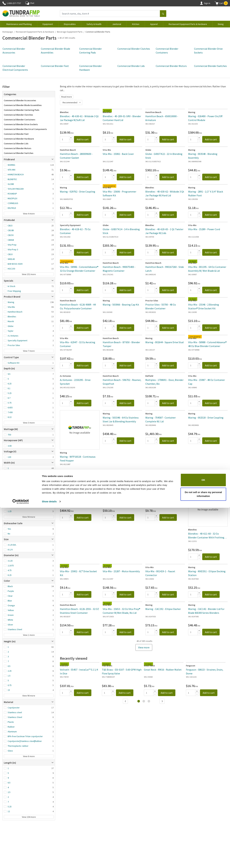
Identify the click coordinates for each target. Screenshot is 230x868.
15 (9, 690)
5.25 (10, 393)
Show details (49, 862)
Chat (30, 3)
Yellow (11, 610)
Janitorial (117, 24)
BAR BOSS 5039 (15, 264)
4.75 (10, 570)
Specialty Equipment (17, 340)
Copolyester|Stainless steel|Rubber (25, 741)
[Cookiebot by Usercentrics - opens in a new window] (21, 862)
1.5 (9, 676)
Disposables (70, 24)
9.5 (9, 374)
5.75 (10, 403)
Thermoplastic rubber (18, 746)
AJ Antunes (13, 336)
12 (9, 811)
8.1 (9, 388)
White (10, 620)
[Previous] (126, 702)
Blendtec (12, 317)
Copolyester (14, 708)
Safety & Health (94, 24)
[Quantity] (65, 139)
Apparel (154, 24)
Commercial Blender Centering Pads (22, 110)
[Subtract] (71, 141)
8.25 (10, 506)
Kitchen (136, 24)
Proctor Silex (14, 345)
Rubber (11, 727)
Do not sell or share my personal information (203, 854)
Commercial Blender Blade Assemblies (23, 105)
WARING (11, 165)
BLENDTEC (12, 179)
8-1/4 (10, 550)
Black (10, 586)
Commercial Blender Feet (55, 66)
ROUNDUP (12, 194)
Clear (10, 596)
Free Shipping (14, 291)
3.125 (10, 561)
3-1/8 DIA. (12, 545)
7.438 (10, 412)
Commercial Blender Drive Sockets (21, 124)
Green (11, 615)
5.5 (9, 492)
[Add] (71, 138)
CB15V (11, 235)
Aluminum (12, 732)
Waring (11, 302)
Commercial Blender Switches (210, 66)
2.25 (10, 671)
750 (9, 435)
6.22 (10, 417)
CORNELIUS (13, 203)
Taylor (11, 331)
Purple (11, 591)
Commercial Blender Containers (20, 120)
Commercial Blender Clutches (134, 49)
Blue (10, 601)
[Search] (163, 14)
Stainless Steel (15, 629)
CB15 (10, 226)
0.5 (9, 666)
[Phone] (4, 3)
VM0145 (11, 259)
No (9, 534)
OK (203, 840)
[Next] (162, 702)
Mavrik (11, 321)
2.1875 (11, 566)
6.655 (10, 408)
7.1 (9, 502)
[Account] (201, 3)
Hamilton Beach (15, 312)
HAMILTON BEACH (16, 174)
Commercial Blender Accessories (20, 100)
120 (9, 457)
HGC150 (11, 269)
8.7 (9, 398)
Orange (11, 605)
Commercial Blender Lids (131, 66)
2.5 (9, 792)
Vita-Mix (11, 307)
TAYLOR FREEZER (16, 189)
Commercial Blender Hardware (19, 139)
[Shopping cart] (217, 3)
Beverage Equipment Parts (70, 32)
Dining (221, 24)
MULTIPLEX (12, 198)
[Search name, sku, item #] (110, 14)
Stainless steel (15, 712)
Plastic (11, 722)
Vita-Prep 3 (13, 249)
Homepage (8, 32)
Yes (9, 529)
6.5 (9, 783)
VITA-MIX (11, 170)
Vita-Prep (12, 245)
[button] (221, 3)
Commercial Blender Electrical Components (25, 129)
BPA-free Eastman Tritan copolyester (25, 736)
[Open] (53, 159)
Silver (10, 625)
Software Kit (13, 363)
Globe (11, 326)
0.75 (10, 685)
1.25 (10, 511)
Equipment (48, 24)
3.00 (10, 446)
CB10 (10, 254)
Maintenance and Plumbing (19, 24)
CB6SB (11, 240)
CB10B (11, 230)
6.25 (10, 384)
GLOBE (11, 184)
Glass (10, 751)
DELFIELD (12, 208)
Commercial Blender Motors (171, 66)
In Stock (11, 286)
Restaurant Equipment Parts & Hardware (188, 24)
